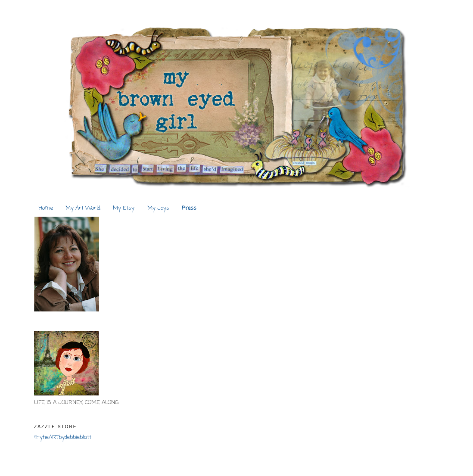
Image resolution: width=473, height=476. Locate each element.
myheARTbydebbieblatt (63, 437)
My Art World (83, 208)
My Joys (158, 208)
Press (189, 208)
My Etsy (124, 208)
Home (46, 208)
